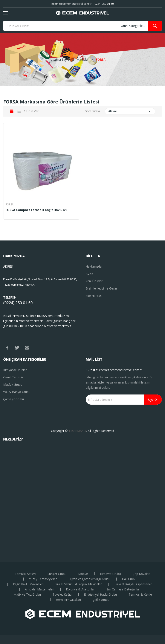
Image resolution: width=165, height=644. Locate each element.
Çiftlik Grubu (101, 600)
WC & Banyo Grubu (17, 392)
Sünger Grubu (57, 574)
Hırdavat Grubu (110, 574)
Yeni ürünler (94, 281)
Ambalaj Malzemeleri (40, 589)
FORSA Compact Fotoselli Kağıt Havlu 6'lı (37, 210)
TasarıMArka (77, 431)
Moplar (83, 574)
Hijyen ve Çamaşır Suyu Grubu (89, 579)
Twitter (17, 348)
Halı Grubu (129, 579)
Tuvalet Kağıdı (62, 595)
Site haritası (94, 296)
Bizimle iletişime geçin (101, 288)
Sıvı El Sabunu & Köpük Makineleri (79, 584)
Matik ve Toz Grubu (27, 595)
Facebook (7, 348)
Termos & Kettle (140, 595)
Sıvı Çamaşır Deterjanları (124, 589)
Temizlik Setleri (25, 574)
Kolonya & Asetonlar (80, 589)
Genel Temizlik (13, 377)
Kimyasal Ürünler (15, 370)
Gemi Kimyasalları (68, 600)
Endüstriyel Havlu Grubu (100, 595)
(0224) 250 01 (16, 303)
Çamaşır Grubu (14, 399)
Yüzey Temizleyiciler (43, 579)
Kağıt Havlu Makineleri (28, 584)
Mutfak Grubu (13, 384)
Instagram (27, 348)
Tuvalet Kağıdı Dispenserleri (133, 584)
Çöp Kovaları (141, 574)
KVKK (89, 274)
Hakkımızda (94, 266)
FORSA (10, 205)
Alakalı (130, 111)
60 (31, 303)
